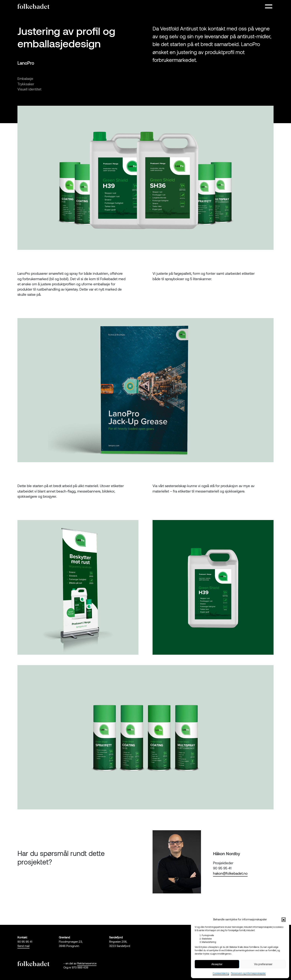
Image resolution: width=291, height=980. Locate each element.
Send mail (23, 946)
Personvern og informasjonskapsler (248, 973)
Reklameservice (87, 963)
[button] (284, 919)
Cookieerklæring (221, 973)
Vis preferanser (263, 964)
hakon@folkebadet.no (230, 873)
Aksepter (217, 964)
